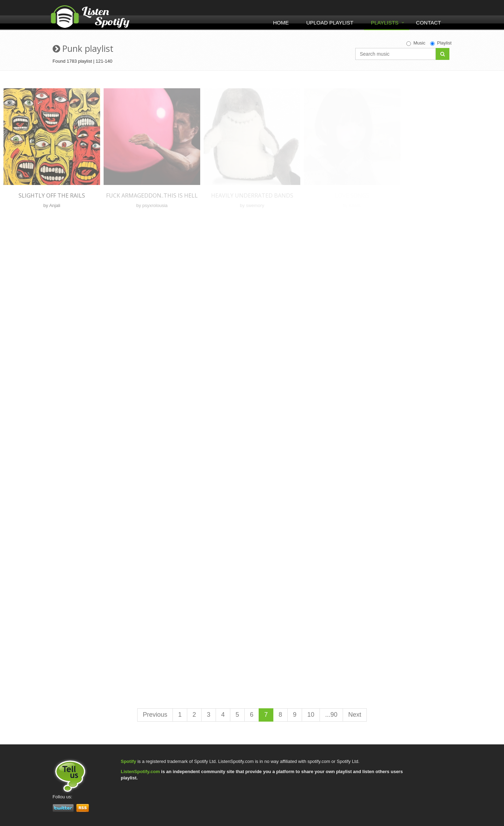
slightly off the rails (52, 195)
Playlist (441, 43)
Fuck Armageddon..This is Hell (152, 195)
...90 (331, 715)
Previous (155, 715)
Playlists (385, 23)
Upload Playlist (330, 23)
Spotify (128, 761)
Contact (429, 23)
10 (311, 715)
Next (355, 715)
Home (281, 23)
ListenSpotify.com (140, 772)
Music (416, 43)
